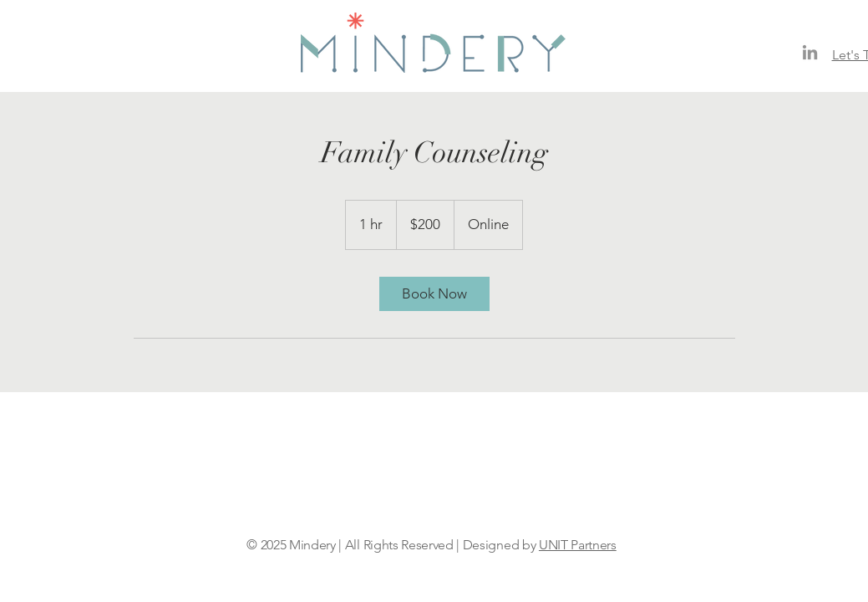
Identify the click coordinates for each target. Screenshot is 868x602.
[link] (434, 294)
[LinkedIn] (810, 52)
